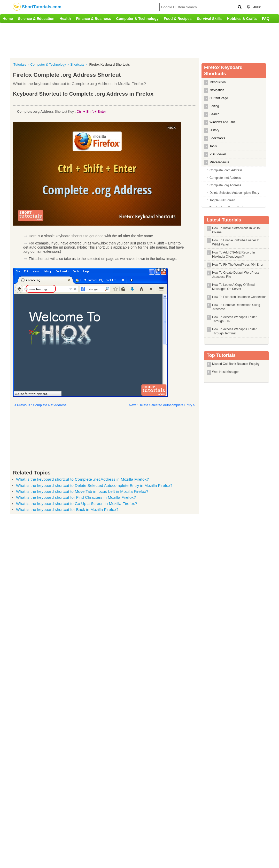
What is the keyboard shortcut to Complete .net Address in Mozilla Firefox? (82, 479)
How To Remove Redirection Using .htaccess (236, 307)
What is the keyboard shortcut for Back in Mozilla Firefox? (67, 509)
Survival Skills (209, 19)
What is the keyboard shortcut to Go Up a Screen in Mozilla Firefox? (76, 504)
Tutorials (20, 64)
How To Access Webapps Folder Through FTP (234, 319)
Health (65, 19)
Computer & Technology (137, 19)
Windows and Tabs (223, 122)
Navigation (217, 90)
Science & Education (36, 19)
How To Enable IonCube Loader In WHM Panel (236, 242)
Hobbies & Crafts (242, 19)
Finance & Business (93, 19)
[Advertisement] (107, 40)
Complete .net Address (225, 178)
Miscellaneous (219, 162)
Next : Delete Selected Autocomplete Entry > (162, 405)
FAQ (266, 19)
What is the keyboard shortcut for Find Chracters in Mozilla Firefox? (76, 497)
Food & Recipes (178, 19)
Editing (214, 106)
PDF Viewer (218, 154)
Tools (213, 146)
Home (8, 19)
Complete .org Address (225, 185)
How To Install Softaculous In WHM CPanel (236, 230)
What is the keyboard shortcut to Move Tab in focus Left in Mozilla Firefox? (82, 491)
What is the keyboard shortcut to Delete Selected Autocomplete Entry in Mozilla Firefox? (94, 485)
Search (214, 114)
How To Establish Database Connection (239, 297)
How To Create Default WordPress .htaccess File (236, 275)
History (214, 130)
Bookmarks (217, 138)
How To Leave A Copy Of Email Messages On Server (234, 287)
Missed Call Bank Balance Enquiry (236, 364)
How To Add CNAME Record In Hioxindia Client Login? (234, 255)
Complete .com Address (226, 170)
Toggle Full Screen (222, 200)
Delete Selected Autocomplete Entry (234, 193)
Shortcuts (77, 64)
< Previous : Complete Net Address (40, 405)
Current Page (219, 98)
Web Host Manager (225, 372)
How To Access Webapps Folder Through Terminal (234, 331)
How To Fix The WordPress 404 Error (238, 265)
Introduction (218, 82)
